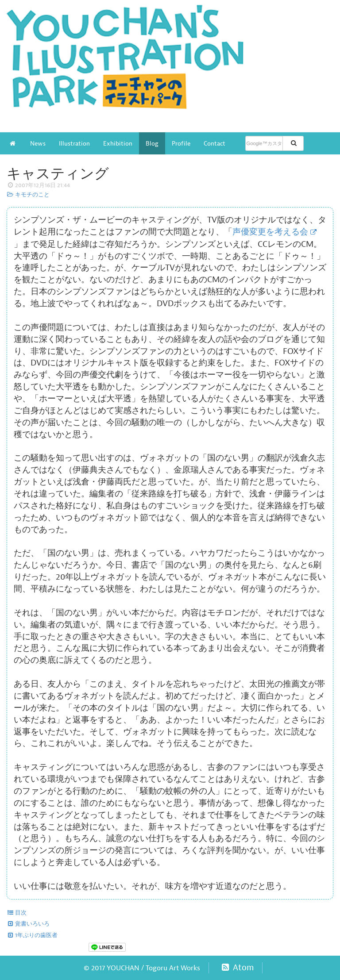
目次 (17, 913)
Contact (214, 143)
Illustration (74, 143)
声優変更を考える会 (270, 232)
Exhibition (118, 143)
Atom (237, 968)
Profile (181, 143)
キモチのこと (28, 195)
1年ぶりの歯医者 (32, 935)
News (38, 143)
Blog (152, 143)
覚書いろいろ (28, 924)
